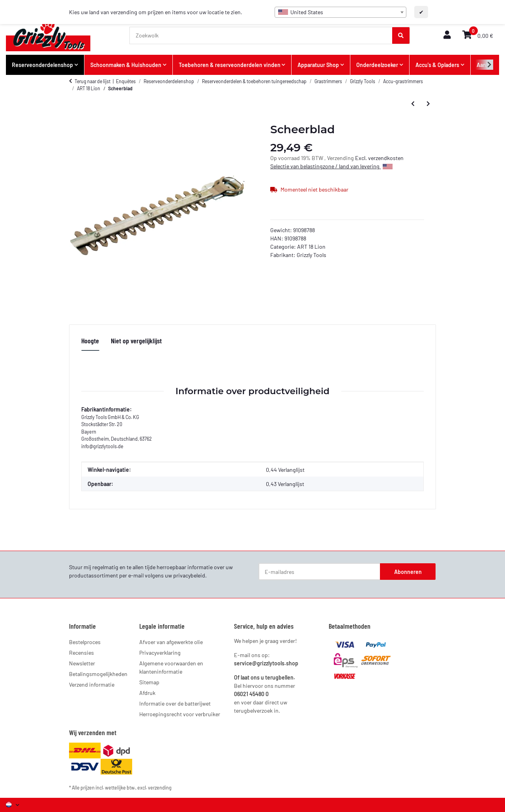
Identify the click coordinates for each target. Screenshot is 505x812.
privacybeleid (189, 575)
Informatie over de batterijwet (175, 703)
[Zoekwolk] (261, 35)
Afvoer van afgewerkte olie (171, 642)
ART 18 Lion (311, 247)
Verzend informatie (92, 684)
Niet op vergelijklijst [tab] (136, 341)
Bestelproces (85, 642)
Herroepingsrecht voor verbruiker (180, 714)
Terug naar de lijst (93, 81)
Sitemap (149, 682)
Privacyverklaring (160, 653)
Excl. (362, 158)
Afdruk (147, 693)
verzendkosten (386, 158)
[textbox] (340, 12)
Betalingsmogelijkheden (98, 674)
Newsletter (82, 663)
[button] (447, 35)
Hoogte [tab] (90, 341)
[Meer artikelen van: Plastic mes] (428, 103)
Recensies (81, 653)
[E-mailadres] (320, 572)
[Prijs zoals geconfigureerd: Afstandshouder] (413, 103)
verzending (160, 788)
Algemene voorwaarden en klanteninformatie (171, 667)
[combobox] (340, 12)
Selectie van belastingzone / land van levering (331, 166)
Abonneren (408, 572)
